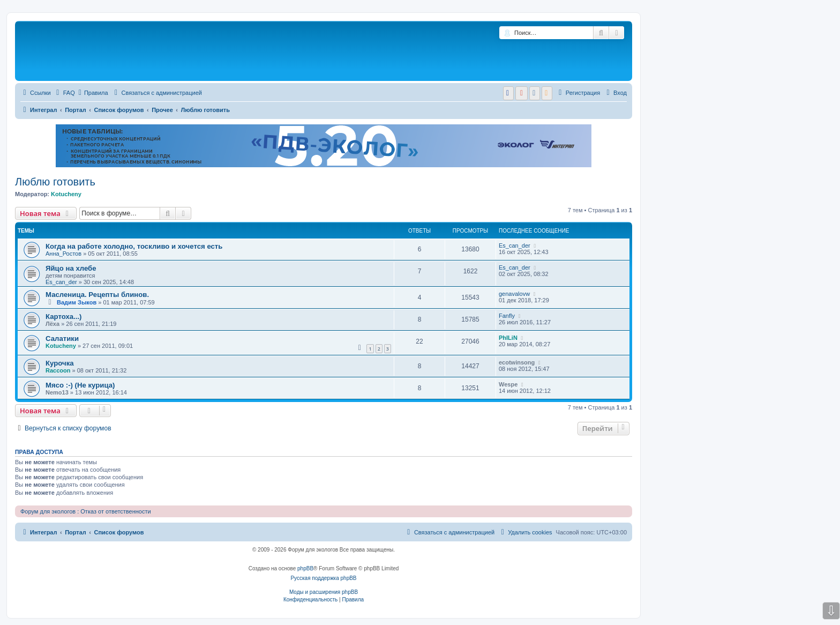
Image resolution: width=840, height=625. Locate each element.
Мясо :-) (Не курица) (80, 385)
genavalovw (514, 294)
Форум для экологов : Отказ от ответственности (86, 511)
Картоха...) (64, 317)
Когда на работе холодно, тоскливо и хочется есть (134, 246)
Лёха (52, 324)
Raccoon (58, 370)
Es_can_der (515, 245)
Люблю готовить (55, 182)
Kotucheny (66, 194)
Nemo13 (57, 392)
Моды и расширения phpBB (324, 592)
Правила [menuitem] (93, 93)
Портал (76, 110)
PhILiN (508, 338)
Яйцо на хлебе (71, 268)
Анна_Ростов (63, 254)
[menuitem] (64, 93)
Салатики (62, 338)
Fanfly (507, 316)
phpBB (305, 568)
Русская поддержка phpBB (323, 578)
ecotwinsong (517, 362)
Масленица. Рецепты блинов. (97, 295)
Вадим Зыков (77, 302)
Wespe (508, 384)
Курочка (60, 363)
